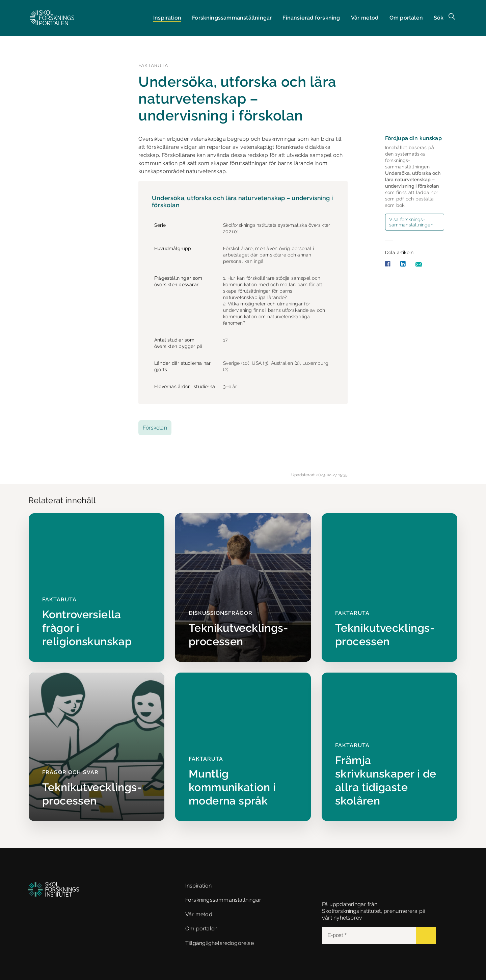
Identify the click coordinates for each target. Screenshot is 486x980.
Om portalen (406, 18)
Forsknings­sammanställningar (232, 18)
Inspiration (167, 18)
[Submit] (426, 935)
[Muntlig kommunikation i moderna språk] (243, 747)
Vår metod (365, 18)
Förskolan (155, 428)
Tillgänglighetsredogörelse (220, 943)
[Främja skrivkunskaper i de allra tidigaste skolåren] (389, 747)
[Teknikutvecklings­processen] (243, 588)
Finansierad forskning (311, 18)
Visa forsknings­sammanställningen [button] (411, 222)
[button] (52, 18)
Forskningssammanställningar (223, 900)
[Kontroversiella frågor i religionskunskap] (97, 588)
